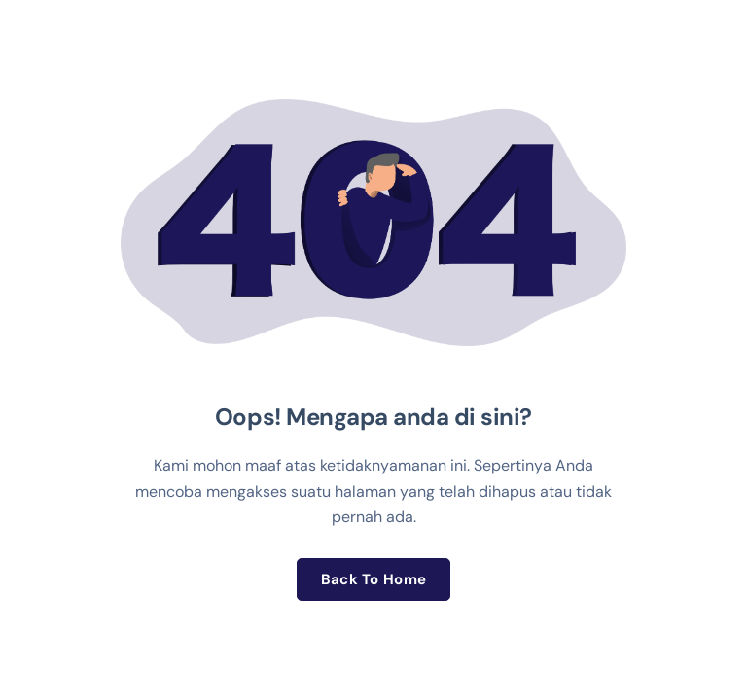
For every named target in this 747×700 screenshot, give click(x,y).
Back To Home (374, 579)
